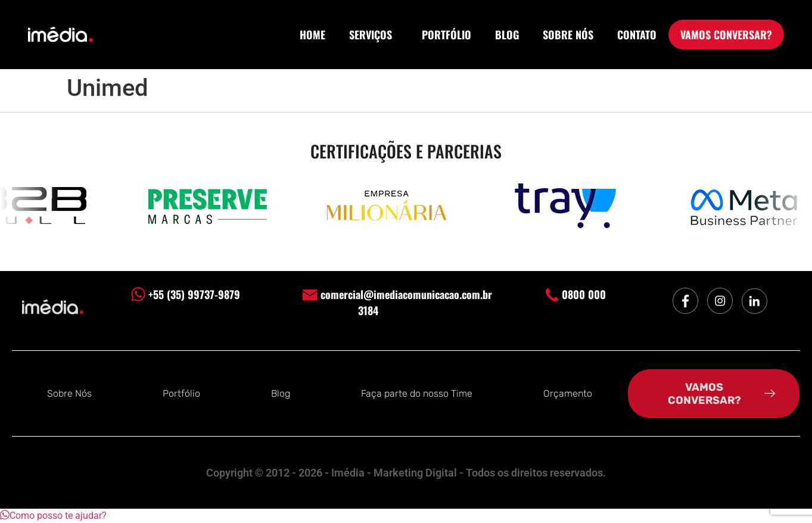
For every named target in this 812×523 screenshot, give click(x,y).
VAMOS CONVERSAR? (726, 35)
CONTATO (637, 35)
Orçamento (568, 393)
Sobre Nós (69, 393)
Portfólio (181, 393)
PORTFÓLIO (447, 35)
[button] (53, 516)
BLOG (507, 35)
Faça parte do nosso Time (417, 393)
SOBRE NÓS (568, 35)
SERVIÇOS (374, 35)
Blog (281, 393)
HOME (312, 35)
